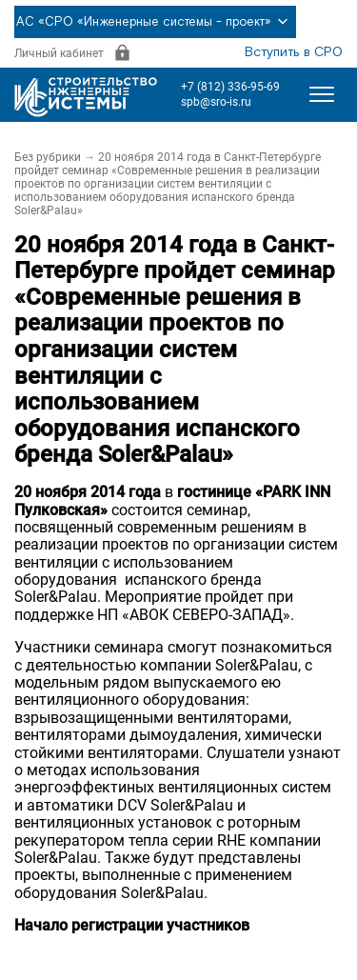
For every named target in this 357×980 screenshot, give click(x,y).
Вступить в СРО (294, 52)
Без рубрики (48, 157)
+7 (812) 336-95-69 (230, 87)
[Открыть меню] (322, 94)
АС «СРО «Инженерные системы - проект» (155, 22)
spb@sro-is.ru (216, 102)
